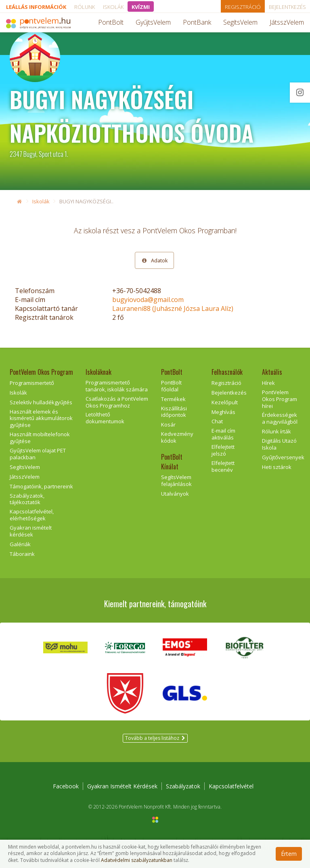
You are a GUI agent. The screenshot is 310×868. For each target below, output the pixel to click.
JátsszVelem (287, 22)
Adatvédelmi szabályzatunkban (137, 860)
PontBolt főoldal (171, 386)
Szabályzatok (183, 786)
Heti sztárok (277, 467)
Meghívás (223, 412)
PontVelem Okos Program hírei (280, 399)
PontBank (197, 22)
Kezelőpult (225, 402)
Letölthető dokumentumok (105, 418)
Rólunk (85, 7)
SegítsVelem (240, 22)
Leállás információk (36, 7)
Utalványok (175, 494)
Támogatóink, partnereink (41, 486)
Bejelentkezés (287, 7)
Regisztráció (243, 7)
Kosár (168, 424)
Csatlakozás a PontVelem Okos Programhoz (117, 402)
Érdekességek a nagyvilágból (280, 418)
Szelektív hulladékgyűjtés (41, 402)
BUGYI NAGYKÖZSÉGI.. (86, 201)
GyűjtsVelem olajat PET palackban (38, 454)
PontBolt (111, 22)
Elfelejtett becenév (223, 466)
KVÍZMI (141, 7)
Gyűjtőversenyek (283, 457)
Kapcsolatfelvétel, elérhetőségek (32, 515)
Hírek (268, 383)
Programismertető (32, 383)
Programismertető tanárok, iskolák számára (117, 386)
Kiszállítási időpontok (174, 412)
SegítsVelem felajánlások (176, 480)
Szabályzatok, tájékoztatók (27, 499)
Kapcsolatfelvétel (231, 786)
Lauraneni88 (173, 308)
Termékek (173, 399)
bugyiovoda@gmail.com (148, 300)
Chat (217, 421)
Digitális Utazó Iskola (279, 444)
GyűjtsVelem (153, 22)
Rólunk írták (276, 431)
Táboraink (22, 554)
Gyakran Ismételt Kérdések (122, 786)
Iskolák (113, 7)
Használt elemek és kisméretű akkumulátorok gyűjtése (41, 418)
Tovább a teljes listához (155, 738)
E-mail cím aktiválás (223, 434)
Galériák (20, 544)
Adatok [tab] (154, 260)
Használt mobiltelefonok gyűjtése (40, 438)
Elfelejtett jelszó (223, 450)
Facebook (66, 786)
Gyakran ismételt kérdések (31, 531)
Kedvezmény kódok (177, 437)
